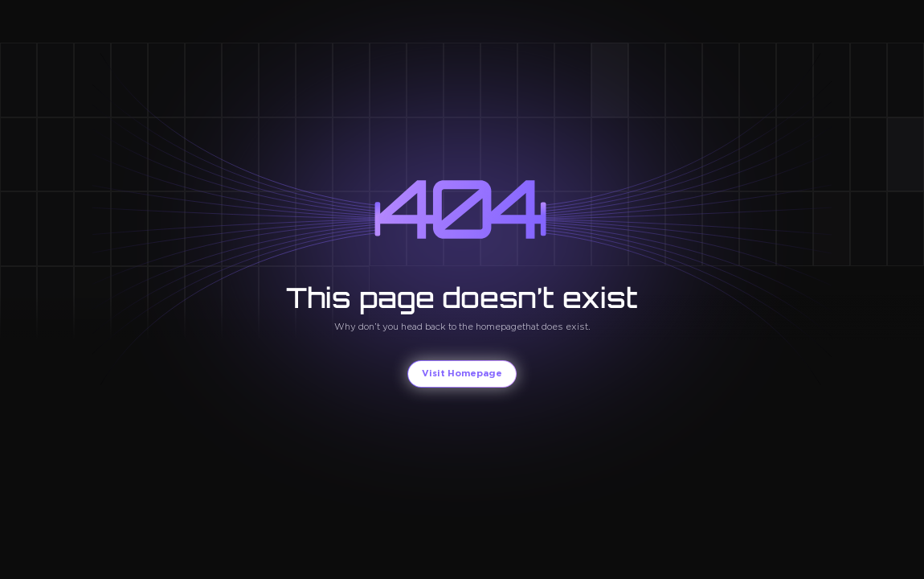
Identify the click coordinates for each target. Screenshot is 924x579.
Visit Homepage (462, 373)
